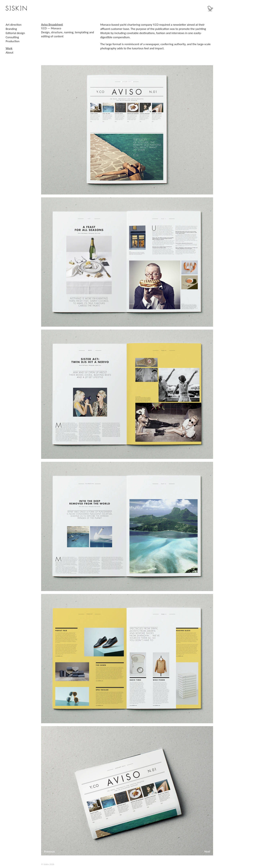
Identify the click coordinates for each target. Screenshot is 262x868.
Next (207, 852)
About (9, 53)
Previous (49, 852)
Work (9, 48)
